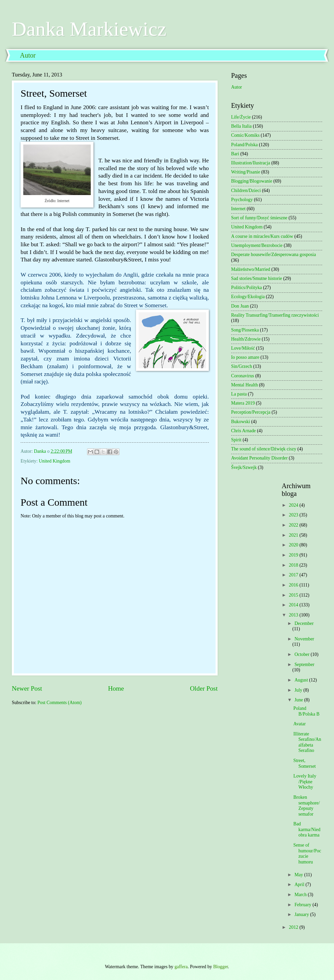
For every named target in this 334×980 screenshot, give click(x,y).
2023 (294, 515)
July (299, 690)
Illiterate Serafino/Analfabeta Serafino (307, 742)
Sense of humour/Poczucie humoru (307, 853)
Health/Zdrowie (246, 339)
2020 (294, 545)
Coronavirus (243, 376)
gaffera (181, 967)
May (299, 875)
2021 (294, 535)
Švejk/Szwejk (244, 467)
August (302, 680)
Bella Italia (241, 126)
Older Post (204, 688)
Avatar (299, 724)
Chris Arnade (243, 431)
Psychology (242, 200)
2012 (294, 927)
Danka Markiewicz (89, 29)
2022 (294, 525)
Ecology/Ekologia (248, 297)
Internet (238, 209)
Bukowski (241, 422)
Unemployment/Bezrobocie (257, 245)
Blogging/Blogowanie (252, 181)
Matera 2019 (243, 403)
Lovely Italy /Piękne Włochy (305, 782)
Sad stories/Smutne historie (257, 278)
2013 (294, 615)
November (304, 639)
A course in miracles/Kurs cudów (262, 236)
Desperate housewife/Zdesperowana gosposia (273, 255)
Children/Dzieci (246, 191)
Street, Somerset (304, 763)
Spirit (236, 440)
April (300, 884)
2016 (294, 585)
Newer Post (27, 688)
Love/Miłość (243, 348)
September (304, 665)
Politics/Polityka (246, 288)
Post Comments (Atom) (60, 703)
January (302, 914)
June (299, 700)
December (304, 623)
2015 (294, 595)
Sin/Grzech (242, 366)
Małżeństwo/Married (251, 269)
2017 (294, 575)
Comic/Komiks (245, 135)
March (301, 895)
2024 (294, 505)
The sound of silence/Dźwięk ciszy (264, 449)
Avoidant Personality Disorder (259, 458)
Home (116, 688)
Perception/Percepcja (251, 412)
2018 (294, 565)
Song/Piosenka (245, 330)
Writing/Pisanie (246, 172)
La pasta (239, 394)
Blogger (221, 967)
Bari (235, 154)
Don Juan (240, 306)
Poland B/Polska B (306, 711)
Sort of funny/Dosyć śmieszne (259, 218)
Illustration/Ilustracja (251, 163)
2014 (294, 605)
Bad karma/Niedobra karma (307, 829)
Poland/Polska (244, 145)
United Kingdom (54, 461)
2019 (294, 555)
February (303, 905)
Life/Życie (241, 117)
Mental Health (244, 385)
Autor (28, 55)
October (303, 654)
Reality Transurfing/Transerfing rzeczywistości (275, 315)
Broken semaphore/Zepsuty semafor (307, 806)
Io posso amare (245, 357)
